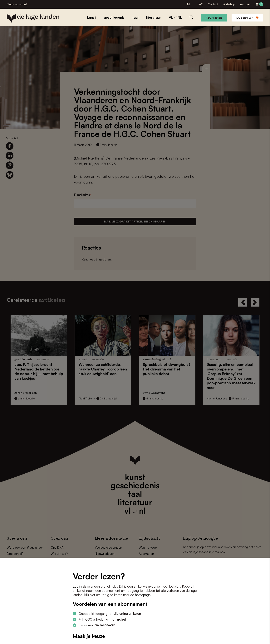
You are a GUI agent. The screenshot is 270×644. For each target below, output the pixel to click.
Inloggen (245, 4)
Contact (213, 4)
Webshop (229, 4)
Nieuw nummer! (17, 4)
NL (189, 4)
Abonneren (214, 18)
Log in (77, 586)
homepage (143, 595)
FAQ (201, 4)
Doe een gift (247, 18)
